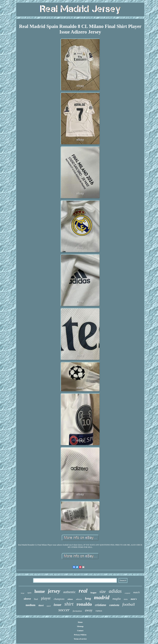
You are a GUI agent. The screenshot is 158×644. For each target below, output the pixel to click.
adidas (115, 591)
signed (49, 606)
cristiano (101, 605)
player (46, 598)
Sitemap (80, 626)
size (103, 591)
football (129, 604)
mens (126, 599)
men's (134, 599)
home (40, 591)
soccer (64, 610)
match (136, 592)
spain (29, 593)
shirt (69, 604)
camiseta (114, 605)
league (94, 593)
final (36, 599)
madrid (102, 597)
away (89, 610)
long (88, 598)
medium (30, 605)
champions (59, 599)
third (41, 605)
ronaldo (84, 604)
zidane (70, 599)
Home (80, 622)
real (83, 591)
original (127, 593)
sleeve (27, 599)
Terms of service (80, 639)
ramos (99, 611)
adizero (79, 599)
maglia (117, 599)
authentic (70, 592)
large (23, 593)
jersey (54, 591)
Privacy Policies (80, 635)
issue (57, 605)
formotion (77, 611)
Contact (80, 631)
